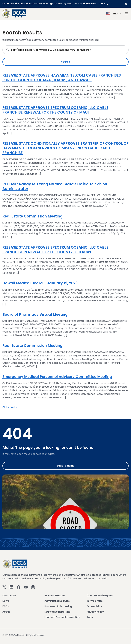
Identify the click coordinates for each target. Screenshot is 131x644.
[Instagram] (33, 587)
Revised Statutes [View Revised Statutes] (55, 595)
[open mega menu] (126, 14)
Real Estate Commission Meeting (32, 216)
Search (66, 62)
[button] (114, 13)
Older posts (10, 407)
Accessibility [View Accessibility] (94, 606)
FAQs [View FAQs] (6, 606)
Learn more (100, 4)
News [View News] (6, 601)
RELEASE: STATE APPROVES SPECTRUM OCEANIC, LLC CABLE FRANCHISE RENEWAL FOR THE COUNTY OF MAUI (55, 110)
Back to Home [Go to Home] (65, 466)
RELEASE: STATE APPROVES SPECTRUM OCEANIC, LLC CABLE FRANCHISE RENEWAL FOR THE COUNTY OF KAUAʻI (55, 250)
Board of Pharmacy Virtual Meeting (35, 314)
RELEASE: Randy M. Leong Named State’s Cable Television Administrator (55, 186)
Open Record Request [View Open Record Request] (100, 595)
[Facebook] (19, 587)
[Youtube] (26, 587)
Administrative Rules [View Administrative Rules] (57, 601)
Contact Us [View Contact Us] (9, 595)
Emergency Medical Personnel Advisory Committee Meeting (57, 377)
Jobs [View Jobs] (90, 617)
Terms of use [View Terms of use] (95, 601)
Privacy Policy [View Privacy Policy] (95, 612)
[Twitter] (4, 587)
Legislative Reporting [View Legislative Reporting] (57, 612)
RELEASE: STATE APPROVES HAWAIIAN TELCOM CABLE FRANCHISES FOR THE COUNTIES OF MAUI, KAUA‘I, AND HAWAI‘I (62, 78)
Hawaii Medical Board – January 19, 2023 (40, 283)
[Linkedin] (11, 587)
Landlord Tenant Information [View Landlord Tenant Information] (62, 617)
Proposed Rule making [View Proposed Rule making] (58, 606)
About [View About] (6, 612)
